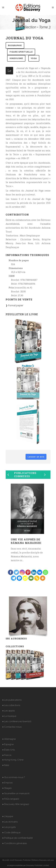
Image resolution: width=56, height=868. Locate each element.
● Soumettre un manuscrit (16, 793)
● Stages (7, 788)
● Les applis (9, 711)
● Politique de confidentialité (17, 838)
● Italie (6, 765)
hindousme (16, 58)
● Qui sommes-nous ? (14, 777)
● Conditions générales (15, 843)
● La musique (9, 716)
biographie (15, 45)
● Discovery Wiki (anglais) (16, 804)
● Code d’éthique (11, 833)
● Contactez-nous (12, 727)
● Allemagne (9, 739)
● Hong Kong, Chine (13, 760)
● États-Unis (9, 750)
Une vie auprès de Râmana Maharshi (26, 541)
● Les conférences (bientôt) (17, 721)
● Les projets (9, 827)
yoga (34, 58)
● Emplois (7, 783)
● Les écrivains (10, 822)
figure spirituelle (21, 52)
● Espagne (8, 744)
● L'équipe (8, 816)
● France (7, 755)
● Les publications (12, 700)
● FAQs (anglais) (11, 799)
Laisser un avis (36, 457)
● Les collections (11, 705)
